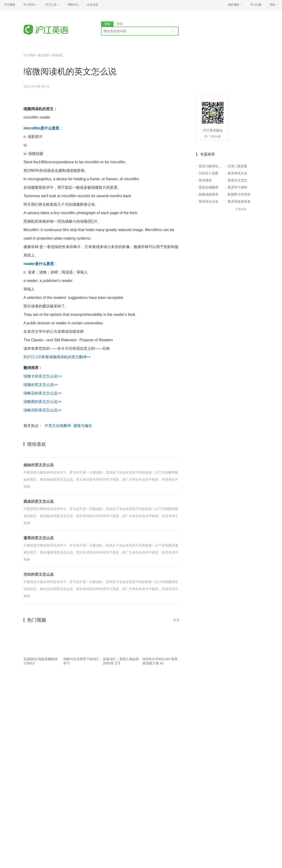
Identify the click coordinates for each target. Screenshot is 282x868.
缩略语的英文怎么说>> (43, 393)
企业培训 (93, 5)
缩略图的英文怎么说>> (43, 402)
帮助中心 (73, 5)
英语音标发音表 (239, 201)
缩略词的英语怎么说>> (43, 410)
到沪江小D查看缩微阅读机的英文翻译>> (57, 357)
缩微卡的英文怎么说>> (43, 376)
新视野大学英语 (239, 194)
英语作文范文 (237, 180)
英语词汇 (58, 55)
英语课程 (205, 180)
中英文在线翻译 (58, 426)
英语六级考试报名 (211, 166)
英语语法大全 (208, 201)
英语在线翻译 (208, 187)
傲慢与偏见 (83, 426)
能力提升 (44, 55)
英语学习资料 (237, 187)
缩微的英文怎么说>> (41, 385)
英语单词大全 (237, 173)
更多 (176, 620)
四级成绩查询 (208, 194)
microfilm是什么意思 (41, 128)
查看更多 (241, 209)
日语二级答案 (237, 166)
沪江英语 (29, 55)
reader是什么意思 (39, 264)
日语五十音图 (208, 173)
